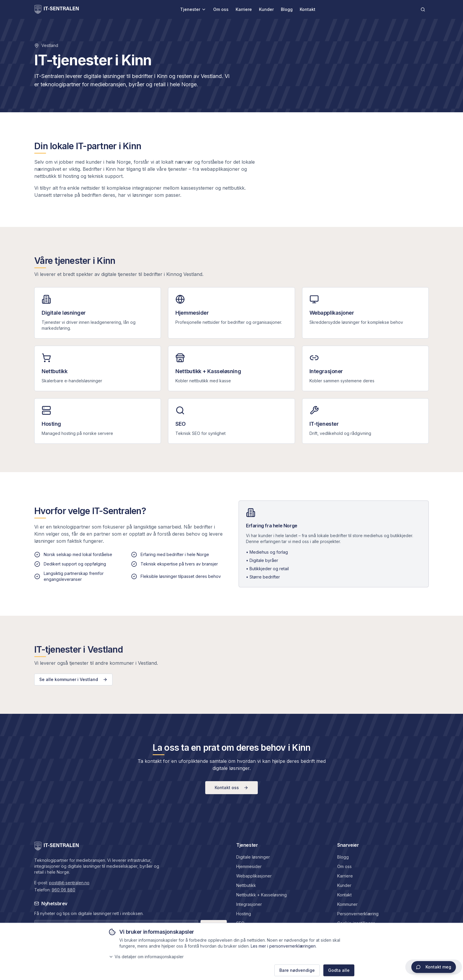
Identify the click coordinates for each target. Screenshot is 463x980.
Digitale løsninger (253, 857)
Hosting (244, 914)
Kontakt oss (231, 788)
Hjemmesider (249, 866)
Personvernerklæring (358, 914)
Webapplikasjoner (254, 876)
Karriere (244, 9)
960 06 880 (63, 890)
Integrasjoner (249, 904)
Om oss (221, 9)
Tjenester (193, 9)
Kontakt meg (434, 967)
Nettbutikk (246, 885)
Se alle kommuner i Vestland (73, 679)
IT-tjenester (247, 933)
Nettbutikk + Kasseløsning (261, 895)
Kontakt (308, 9)
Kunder (266, 9)
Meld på (214, 926)
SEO (240, 923)
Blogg (287, 9)
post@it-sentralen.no (69, 883)
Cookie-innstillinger (356, 923)
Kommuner (347, 904)
